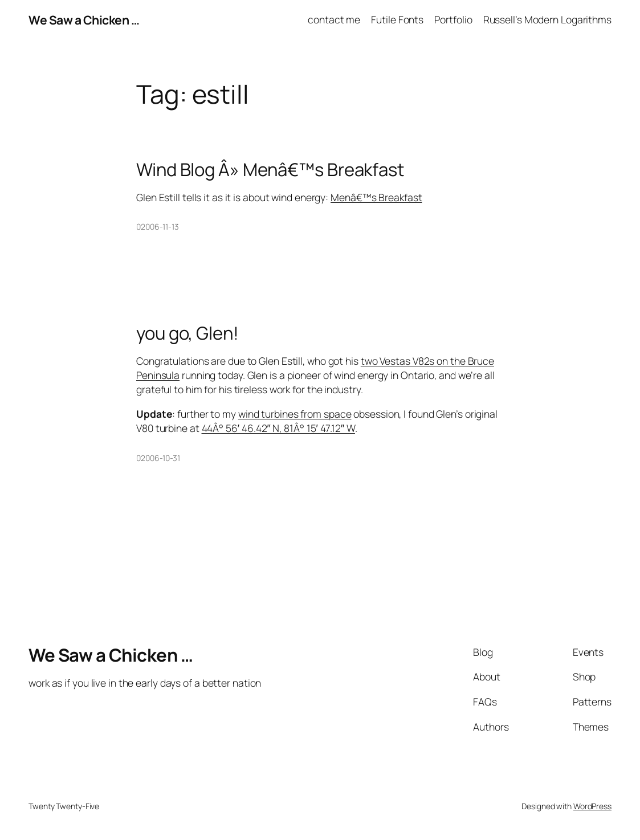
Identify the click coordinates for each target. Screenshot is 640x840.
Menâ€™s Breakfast (376, 197)
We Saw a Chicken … (84, 20)
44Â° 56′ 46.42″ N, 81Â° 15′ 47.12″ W (278, 428)
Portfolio (453, 19)
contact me (334, 19)
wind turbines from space (295, 414)
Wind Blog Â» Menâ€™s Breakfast (270, 170)
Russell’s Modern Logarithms (547, 19)
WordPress (592, 806)
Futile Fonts (397, 19)
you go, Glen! (187, 333)
